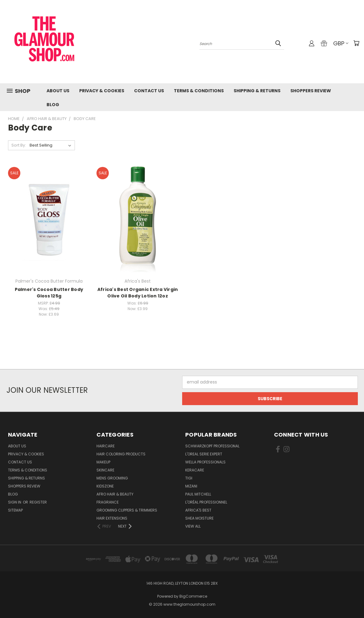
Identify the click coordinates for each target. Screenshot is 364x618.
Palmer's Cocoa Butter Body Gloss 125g (49, 293)
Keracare (195, 470)
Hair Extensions (112, 518)
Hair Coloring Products (121, 454)
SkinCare (105, 470)
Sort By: (19, 145)
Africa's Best (198, 510)
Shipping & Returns (257, 91)
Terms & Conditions (199, 91)
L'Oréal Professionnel (206, 502)
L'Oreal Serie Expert (204, 454)
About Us (58, 91)
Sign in (15, 502)
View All (193, 526)
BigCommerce (193, 596)
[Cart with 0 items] (356, 43)
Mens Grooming (112, 478)
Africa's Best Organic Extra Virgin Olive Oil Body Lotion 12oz (138, 293)
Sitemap (15, 510)
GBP (341, 43)
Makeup (103, 462)
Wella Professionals (205, 462)
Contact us (149, 91)
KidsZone (105, 486)
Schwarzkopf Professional (212, 446)
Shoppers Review (311, 91)
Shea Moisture (199, 518)
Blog (53, 105)
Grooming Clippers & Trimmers (127, 510)
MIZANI (191, 486)
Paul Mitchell (198, 494)
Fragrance (108, 502)
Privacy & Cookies (102, 91)
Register (38, 502)
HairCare (106, 446)
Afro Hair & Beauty (115, 494)
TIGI (189, 478)
